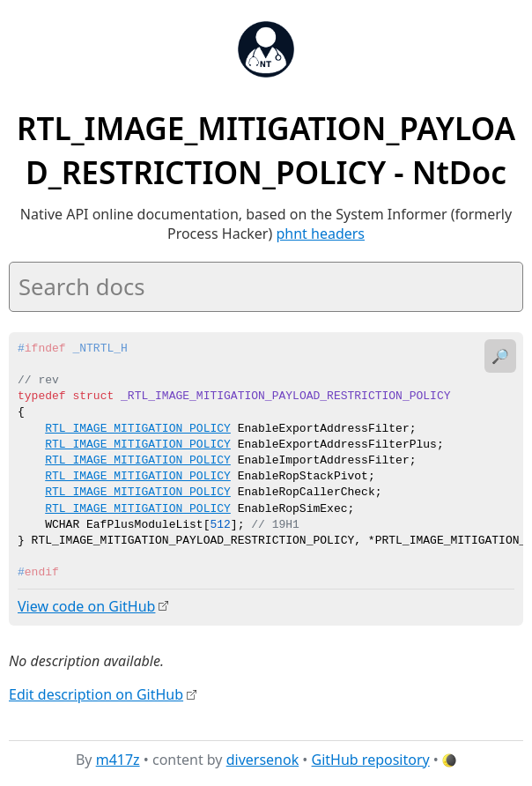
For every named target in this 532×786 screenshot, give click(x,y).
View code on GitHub (86, 606)
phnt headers (320, 234)
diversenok (263, 759)
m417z (118, 759)
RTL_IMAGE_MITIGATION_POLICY (138, 429)
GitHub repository (371, 759)
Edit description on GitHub (96, 693)
